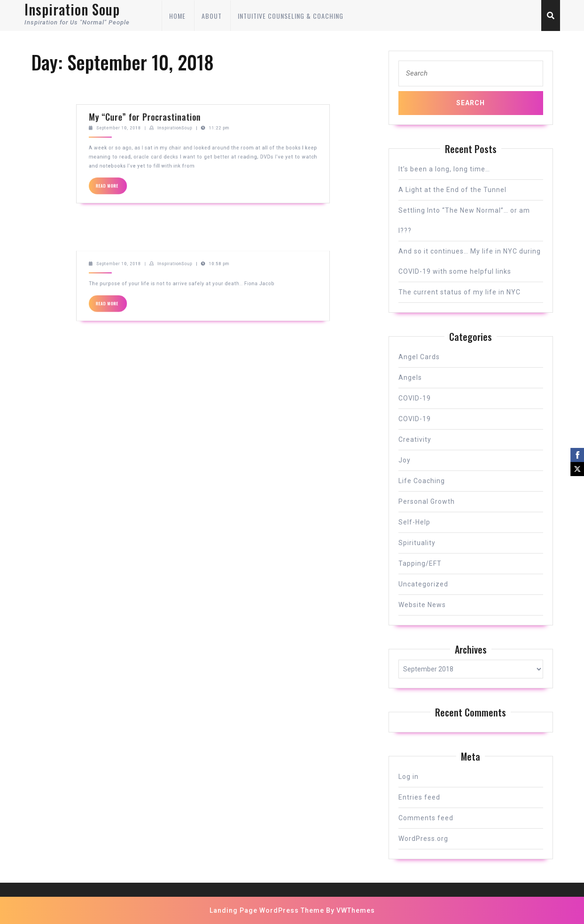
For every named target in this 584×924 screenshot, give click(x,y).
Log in (409, 777)
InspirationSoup (189, 87)
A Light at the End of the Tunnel (452, 190)
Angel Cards (419, 357)
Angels (410, 377)
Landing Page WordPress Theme (267, 910)
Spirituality (417, 543)
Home (177, 16)
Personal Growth (427, 501)
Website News (422, 605)
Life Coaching (422, 481)
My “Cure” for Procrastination (174, 81)
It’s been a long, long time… (444, 169)
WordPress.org (423, 839)
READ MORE (158, 117)
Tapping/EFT (420, 563)
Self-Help (414, 522)
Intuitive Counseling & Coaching (291, 16)
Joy (405, 460)
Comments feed (426, 818)
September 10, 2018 (161, 87)
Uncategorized (423, 584)
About (212, 16)
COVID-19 (415, 398)
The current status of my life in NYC (459, 292)
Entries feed (419, 797)
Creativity (415, 439)
